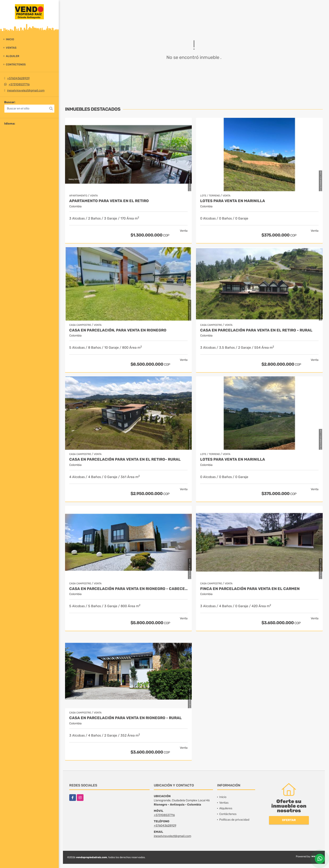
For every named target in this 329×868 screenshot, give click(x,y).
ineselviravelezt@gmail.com (26, 90)
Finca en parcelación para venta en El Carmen (250, 589)
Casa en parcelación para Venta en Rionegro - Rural (125, 718)
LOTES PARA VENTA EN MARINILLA (233, 201)
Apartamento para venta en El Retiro (109, 201)
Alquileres (226, 808)
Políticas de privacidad (234, 820)
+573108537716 (19, 84)
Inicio (10, 39)
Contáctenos (16, 64)
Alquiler (13, 56)
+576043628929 (18, 78)
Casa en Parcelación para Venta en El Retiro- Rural (125, 459)
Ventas (11, 48)
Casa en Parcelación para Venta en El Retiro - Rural (256, 330)
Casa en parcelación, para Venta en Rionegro (118, 330)
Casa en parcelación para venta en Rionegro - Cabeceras (128, 589)
